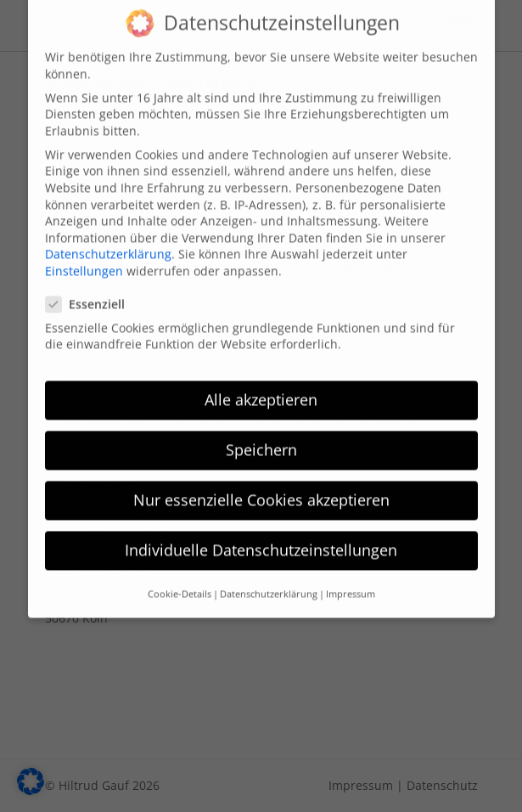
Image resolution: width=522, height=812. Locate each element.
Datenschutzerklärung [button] (269, 582)
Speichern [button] (261, 438)
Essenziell (90, 293)
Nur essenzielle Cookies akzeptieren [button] (261, 488)
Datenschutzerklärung (108, 242)
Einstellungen (84, 259)
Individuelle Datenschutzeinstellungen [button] (261, 539)
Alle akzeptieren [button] (261, 388)
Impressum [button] (351, 582)
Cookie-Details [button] (180, 582)
